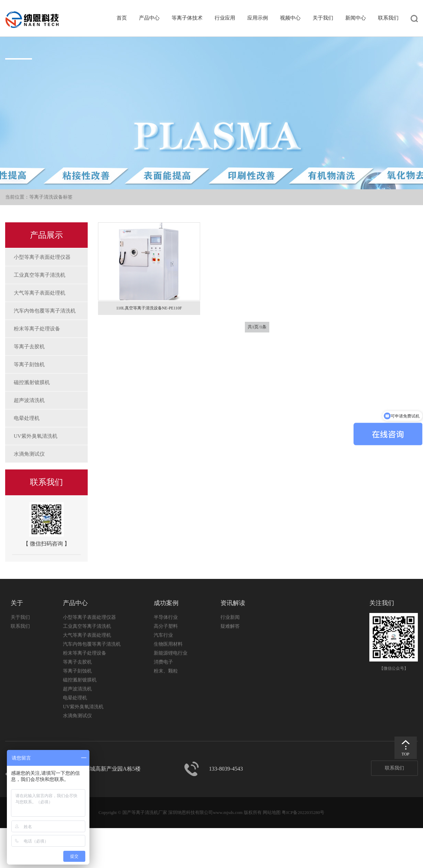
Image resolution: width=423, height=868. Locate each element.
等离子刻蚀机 (29, 364)
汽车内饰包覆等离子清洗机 (45, 311)
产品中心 (149, 18)
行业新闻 (230, 617)
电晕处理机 (27, 418)
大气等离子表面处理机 (40, 293)
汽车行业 (163, 635)
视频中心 (290, 18)
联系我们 (388, 18)
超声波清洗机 (29, 400)
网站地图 (272, 812)
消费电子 (163, 662)
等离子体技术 (187, 18)
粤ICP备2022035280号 (303, 812)
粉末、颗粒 (166, 671)
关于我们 (323, 18)
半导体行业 (166, 617)
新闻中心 (356, 18)
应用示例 (258, 18)
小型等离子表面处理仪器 (42, 257)
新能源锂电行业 (171, 653)
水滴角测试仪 (29, 454)
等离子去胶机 (29, 347)
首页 (122, 18)
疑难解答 (230, 626)
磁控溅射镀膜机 (32, 382)
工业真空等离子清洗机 (40, 275)
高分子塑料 (166, 626)
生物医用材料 (168, 644)
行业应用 (225, 18)
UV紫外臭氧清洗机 (36, 436)
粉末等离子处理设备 (37, 329)
